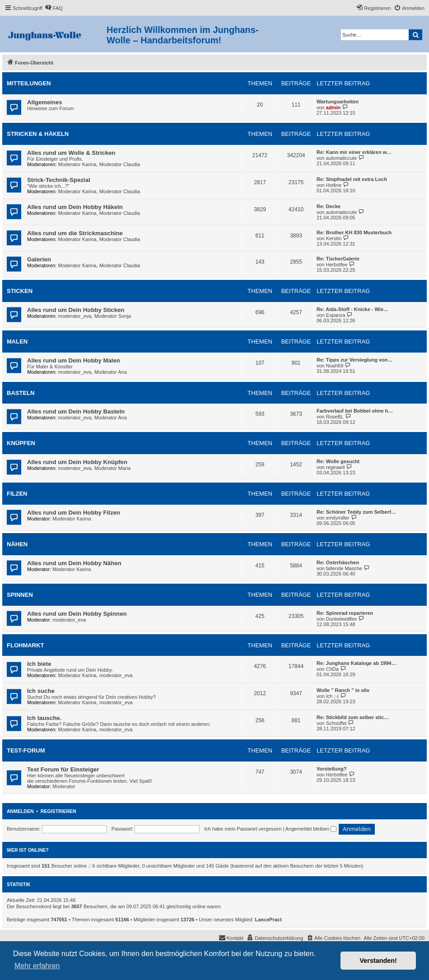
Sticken (20, 291)
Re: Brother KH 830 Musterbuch (354, 232)
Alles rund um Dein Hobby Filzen (74, 513)
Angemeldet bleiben (311, 829)
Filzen (17, 494)
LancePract (268, 920)
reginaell (336, 467)
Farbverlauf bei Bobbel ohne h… (355, 411)
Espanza (336, 315)
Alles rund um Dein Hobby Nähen (74, 563)
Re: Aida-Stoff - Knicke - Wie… (352, 309)
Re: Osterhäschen (338, 562)
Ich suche (41, 691)
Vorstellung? (331, 769)
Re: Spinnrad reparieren (345, 613)
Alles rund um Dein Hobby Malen (74, 360)
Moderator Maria (113, 468)
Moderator (64, 786)
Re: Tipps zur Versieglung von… (355, 360)
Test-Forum (26, 750)
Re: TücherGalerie (338, 259)
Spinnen (20, 595)
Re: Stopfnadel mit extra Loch (352, 179)
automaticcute (341, 158)
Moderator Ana (111, 372)
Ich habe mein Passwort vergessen (243, 829)
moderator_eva (75, 316)
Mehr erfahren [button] (37, 966)
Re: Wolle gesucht (338, 461)
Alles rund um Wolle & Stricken (71, 153)
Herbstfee (337, 265)
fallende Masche (344, 568)
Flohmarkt (25, 645)
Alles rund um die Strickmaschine (75, 233)
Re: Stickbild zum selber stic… (353, 717)
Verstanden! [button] (378, 961)
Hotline (334, 185)
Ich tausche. (44, 718)
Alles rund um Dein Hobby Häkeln (75, 207)
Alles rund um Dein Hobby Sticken (76, 310)
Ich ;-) (332, 696)
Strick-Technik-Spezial (59, 180)
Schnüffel (336, 723)
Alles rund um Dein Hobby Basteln (76, 411)
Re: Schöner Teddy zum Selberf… (356, 512)
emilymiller (338, 518)
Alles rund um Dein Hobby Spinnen (77, 614)
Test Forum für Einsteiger (63, 769)
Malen (17, 341)
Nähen (17, 544)
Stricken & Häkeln (38, 134)
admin (333, 107)
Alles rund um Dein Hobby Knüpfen (77, 462)
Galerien (39, 259)
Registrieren (58, 811)
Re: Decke (329, 206)
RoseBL (335, 417)
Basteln (21, 393)
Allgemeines (45, 102)
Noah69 (335, 366)
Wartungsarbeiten (338, 102)
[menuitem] (54, 8)
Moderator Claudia (120, 164)
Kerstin (334, 238)
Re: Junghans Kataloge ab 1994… (357, 663)
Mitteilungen (29, 83)
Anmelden (20, 811)
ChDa (332, 669)
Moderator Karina (77, 164)
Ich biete (39, 664)
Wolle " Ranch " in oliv (343, 690)
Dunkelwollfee (341, 619)
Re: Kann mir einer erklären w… (354, 152)
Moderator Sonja (113, 316)
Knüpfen (21, 443)
